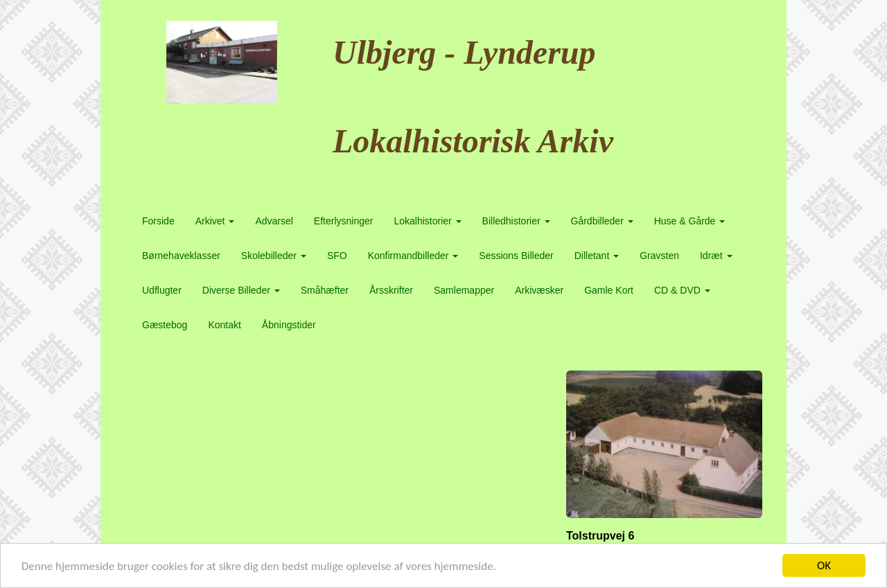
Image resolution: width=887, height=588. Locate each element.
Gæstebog (165, 325)
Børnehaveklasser (181, 256)
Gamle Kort (609, 290)
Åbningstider (289, 325)
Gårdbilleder (602, 221)
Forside (158, 221)
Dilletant (597, 256)
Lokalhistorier (427, 221)
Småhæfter (325, 290)
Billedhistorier (516, 221)
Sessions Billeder (516, 256)
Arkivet (215, 221)
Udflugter (162, 290)
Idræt (716, 256)
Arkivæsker (539, 290)
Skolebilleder (274, 256)
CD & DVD (682, 290)
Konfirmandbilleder (413, 256)
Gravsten (659, 256)
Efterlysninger (344, 221)
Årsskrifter (391, 290)
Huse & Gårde (690, 221)
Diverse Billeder (241, 290)
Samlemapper (464, 290)
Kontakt (224, 325)
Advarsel (274, 221)
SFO (337, 256)
